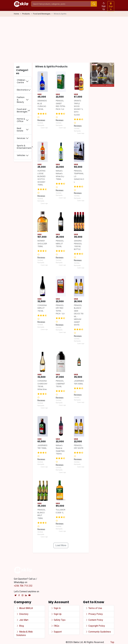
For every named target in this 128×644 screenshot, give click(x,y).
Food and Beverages (42, 14)
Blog (20, 626)
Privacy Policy (94, 614)
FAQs (55, 626)
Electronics (22, 90)
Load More (61, 545)
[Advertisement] (64, 40)
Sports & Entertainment (24, 147)
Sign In (111, 6)
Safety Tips (58, 620)
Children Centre (21, 81)
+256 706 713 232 (23, 586)
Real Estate (20, 130)
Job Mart (22, 620)
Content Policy (94, 620)
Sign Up (104, 6)
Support (56, 632)
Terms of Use (94, 608)
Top (112, 642)
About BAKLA (25, 608)
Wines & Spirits (60, 14)
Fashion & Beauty (21, 100)
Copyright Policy (95, 626)
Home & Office (21, 120)
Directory (22, 614)
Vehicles (21, 155)
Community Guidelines (98, 632)
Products (26, 14)
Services (21, 138)
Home (16, 14)
